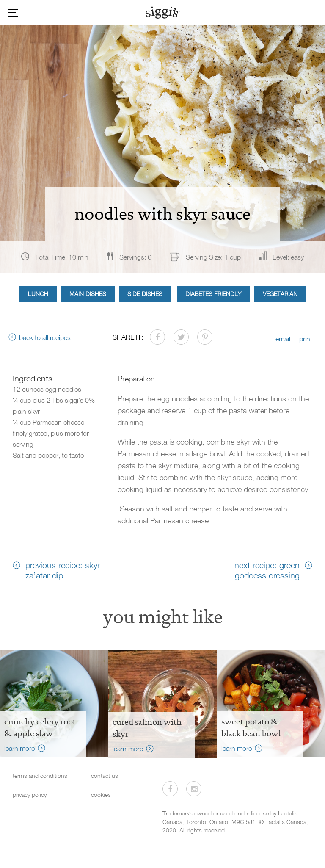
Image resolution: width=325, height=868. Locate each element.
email (283, 339)
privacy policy (30, 795)
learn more (19, 748)
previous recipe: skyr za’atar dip (63, 570)
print (306, 339)
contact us (105, 775)
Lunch (38, 294)
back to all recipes (45, 337)
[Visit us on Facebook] (170, 789)
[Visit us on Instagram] (194, 789)
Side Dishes (145, 294)
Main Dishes (88, 294)
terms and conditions (40, 775)
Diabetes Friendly (213, 294)
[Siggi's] (163, 12)
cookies (101, 795)
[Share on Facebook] (157, 337)
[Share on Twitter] (181, 337)
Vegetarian (280, 294)
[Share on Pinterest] (205, 337)
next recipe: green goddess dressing (267, 570)
